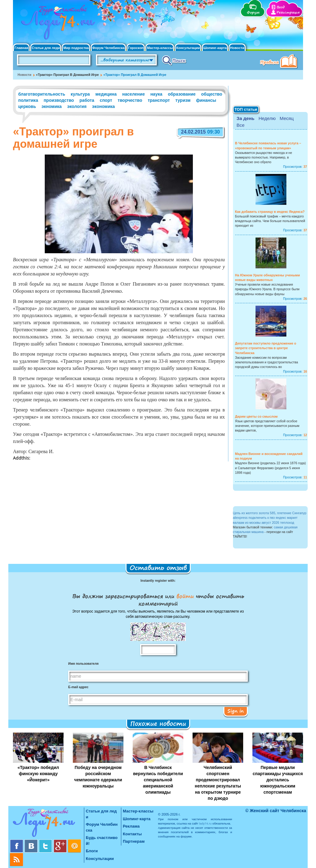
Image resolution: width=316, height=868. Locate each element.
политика (28, 100)
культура (80, 94)
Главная (21, 48)
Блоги (92, 851)
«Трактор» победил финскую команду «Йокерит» (38, 774)
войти (185, 596)
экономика (103, 106)
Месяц (287, 118)
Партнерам (134, 841)
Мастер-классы (160, 48)
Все (241, 125)
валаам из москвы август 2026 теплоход (264, 523)
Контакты (132, 834)
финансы (206, 100)
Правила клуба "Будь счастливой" (280, 62)
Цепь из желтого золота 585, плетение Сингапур (270, 513)
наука (156, 94)
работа (87, 100)
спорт (106, 100)
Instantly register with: (158, 581)
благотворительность (42, 94)
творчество (130, 100)
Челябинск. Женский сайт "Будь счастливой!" (57, 24)
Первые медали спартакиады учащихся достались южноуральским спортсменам (278, 780)
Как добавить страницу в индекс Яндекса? (270, 212)
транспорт (159, 100)
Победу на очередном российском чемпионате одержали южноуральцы (98, 777)
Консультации (188, 48)
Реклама (131, 826)
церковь (27, 106)
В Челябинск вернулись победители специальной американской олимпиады (158, 780)
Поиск (174, 60)
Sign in (236, 711)
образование (182, 94)
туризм (183, 100)
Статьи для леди (46, 48)
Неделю (267, 118)
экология (77, 106)
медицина (106, 94)
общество (212, 94)
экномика (51, 106)
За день (246, 118)
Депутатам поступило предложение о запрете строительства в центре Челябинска (266, 348)
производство (59, 100)
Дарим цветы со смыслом (256, 416)
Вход (281, 7)
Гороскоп (136, 48)
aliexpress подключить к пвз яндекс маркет (265, 518)
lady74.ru (205, 823)
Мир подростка (76, 48)
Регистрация (288, 12)
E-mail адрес (78, 687)
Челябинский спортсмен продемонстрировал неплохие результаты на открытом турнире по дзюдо (218, 783)
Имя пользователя (83, 663)
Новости (237, 48)
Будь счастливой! (102, 841)
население (133, 94)
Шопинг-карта (215, 48)
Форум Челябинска (108, 48)
